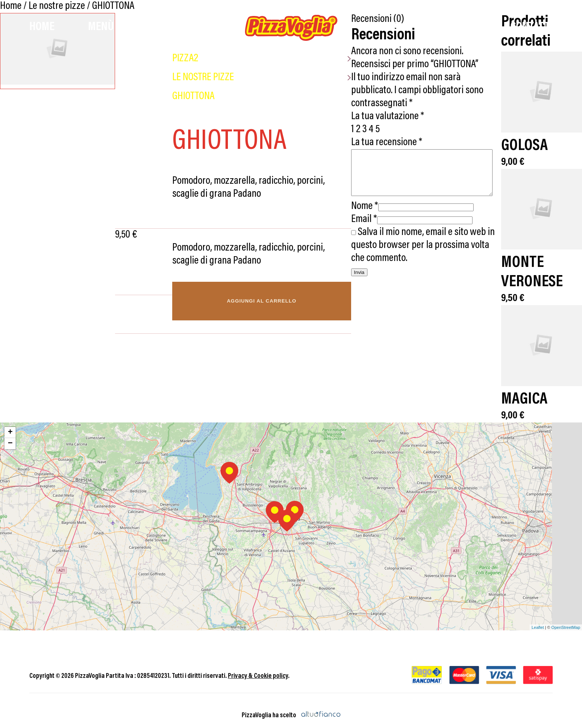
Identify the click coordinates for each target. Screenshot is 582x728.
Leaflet (538, 617)
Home (42, 27)
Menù (101, 27)
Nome (360, 203)
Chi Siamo (455, 27)
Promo (383, 27)
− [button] (10, 434)
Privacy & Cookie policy (258, 667)
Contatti (532, 27)
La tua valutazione (383, 104)
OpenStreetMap (566, 617)
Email (359, 216)
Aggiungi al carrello (257, 301)
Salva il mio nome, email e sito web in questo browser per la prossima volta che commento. (423, 241)
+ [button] (10, 423)
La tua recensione (382, 130)
